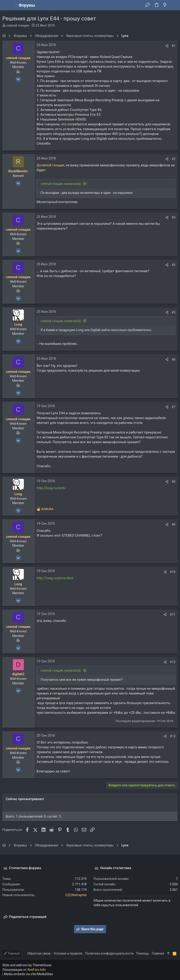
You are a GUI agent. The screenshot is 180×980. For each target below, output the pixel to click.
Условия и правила (68, 953)
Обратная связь (39, 953)
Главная (158, 953)
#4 (174, 265)
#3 (174, 217)
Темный (12, 953)
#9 (174, 524)
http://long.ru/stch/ (51, 488)
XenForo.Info (37, 970)
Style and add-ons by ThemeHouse (27, 965)
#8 (174, 482)
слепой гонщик (18, 25)
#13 (173, 736)
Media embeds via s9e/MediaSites (29, 974)
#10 (173, 572)
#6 (174, 360)
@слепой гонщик (50, 165)
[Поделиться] (167, 46)
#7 (174, 407)
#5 (174, 312)
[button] (7, 5)
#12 (173, 662)
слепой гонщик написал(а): (61, 184)
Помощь (143, 953)
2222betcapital (76, 895)
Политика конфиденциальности (109, 953)
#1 (174, 46)
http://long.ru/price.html (55, 578)
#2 (174, 159)
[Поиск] (173, 5)
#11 (173, 615)
